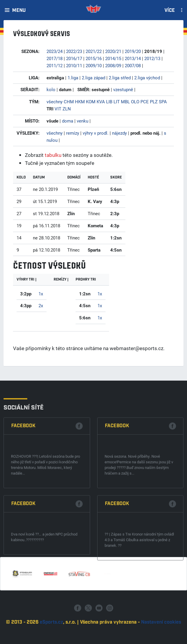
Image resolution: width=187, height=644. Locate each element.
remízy (73, 133)
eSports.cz (51, 639)
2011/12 (55, 65)
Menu (19, 11)
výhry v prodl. (96, 133)
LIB (109, 102)
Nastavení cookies (161, 639)
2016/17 (74, 58)
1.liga (73, 78)
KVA (101, 102)
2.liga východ (147, 78)
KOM (91, 102)
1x (41, 294)
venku (83, 121)
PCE (145, 102)
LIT (117, 102)
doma (68, 121)
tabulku (53, 155)
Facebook (23, 491)
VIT (58, 109)
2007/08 (133, 65)
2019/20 (133, 51)
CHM (69, 102)
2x (41, 305)
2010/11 (74, 65)
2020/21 (113, 51)
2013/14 (133, 58)
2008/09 (113, 65)
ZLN (67, 109)
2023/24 (55, 51)
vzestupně (123, 89)
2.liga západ (93, 78)
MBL (125, 102)
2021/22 (94, 51)
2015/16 (94, 58)
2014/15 (113, 58)
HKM (80, 102)
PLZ (154, 102)
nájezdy (119, 133)
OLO (135, 102)
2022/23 (74, 51)
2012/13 (152, 58)
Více (170, 11)
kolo (51, 89)
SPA (163, 102)
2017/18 (55, 58)
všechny (55, 102)
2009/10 (94, 65)
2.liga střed (120, 78)
